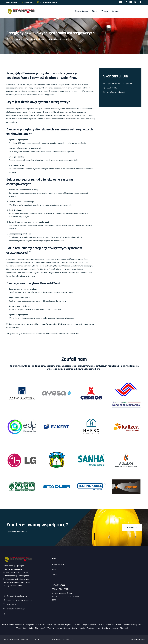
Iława (98, 628)
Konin (25, 628)
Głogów (85, 625)
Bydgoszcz (30, 625)
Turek (19, 628)
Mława (5, 625)
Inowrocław (41, 625)
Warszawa (20, 625)
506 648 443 (27, 2)
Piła (37, 628)
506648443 (112, 88)
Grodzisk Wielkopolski (132, 625)
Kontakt (115, 11)
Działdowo (106, 628)
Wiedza (105, 11)
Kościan (93, 625)
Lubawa (115, 628)
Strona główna (14, 39)
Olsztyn (75, 628)
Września (50, 628)
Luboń (42, 628)
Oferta (95, 11)
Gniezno (67, 628)
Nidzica (82, 628)
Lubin (12, 625)
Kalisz (31, 628)
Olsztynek (124, 628)
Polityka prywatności (138, 640)
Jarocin (119, 625)
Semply (69, 639)
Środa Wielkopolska (106, 625)
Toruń (49, 625)
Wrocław (77, 625)
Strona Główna (82, 11)
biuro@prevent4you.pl (47, 2)
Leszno (59, 628)
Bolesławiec (59, 625)
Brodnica (90, 628)
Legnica (68, 625)
